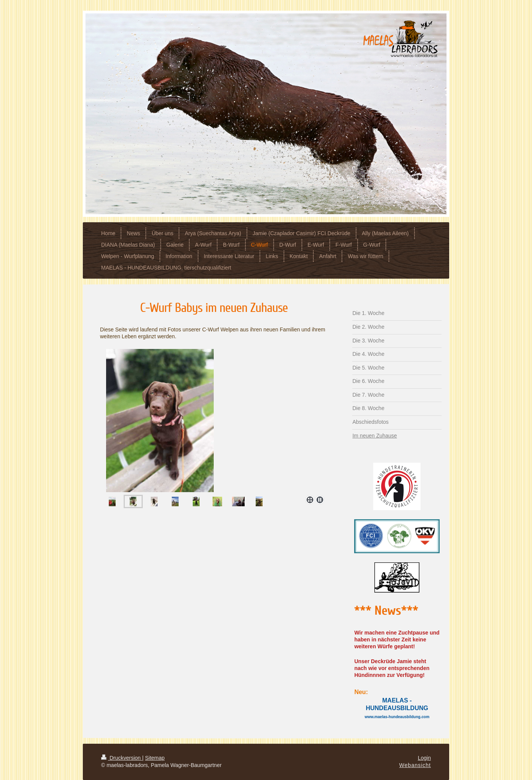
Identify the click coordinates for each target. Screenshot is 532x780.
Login (424, 758)
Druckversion (122, 758)
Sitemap (155, 758)
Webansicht (415, 765)
